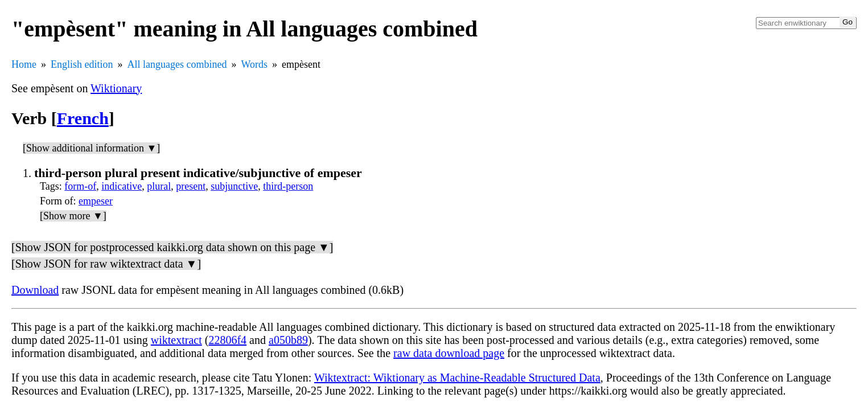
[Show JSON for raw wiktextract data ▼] (106, 264)
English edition (82, 64)
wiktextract (176, 340)
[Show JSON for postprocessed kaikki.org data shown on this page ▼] (172, 247)
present (191, 186)
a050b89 (288, 340)
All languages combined (177, 64)
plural (159, 186)
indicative (122, 186)
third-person (288, 186)
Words (254, 64)
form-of (80, 186)
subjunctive (234, 186)
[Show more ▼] (73, 216)
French (83, 118)
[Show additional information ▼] (91, 148)
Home (24, 64)
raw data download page (449, 353)
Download (35, 290)
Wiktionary (116, 88)
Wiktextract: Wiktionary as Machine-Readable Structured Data (457, 378)
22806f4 (227, 340)
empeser (96, 201)
